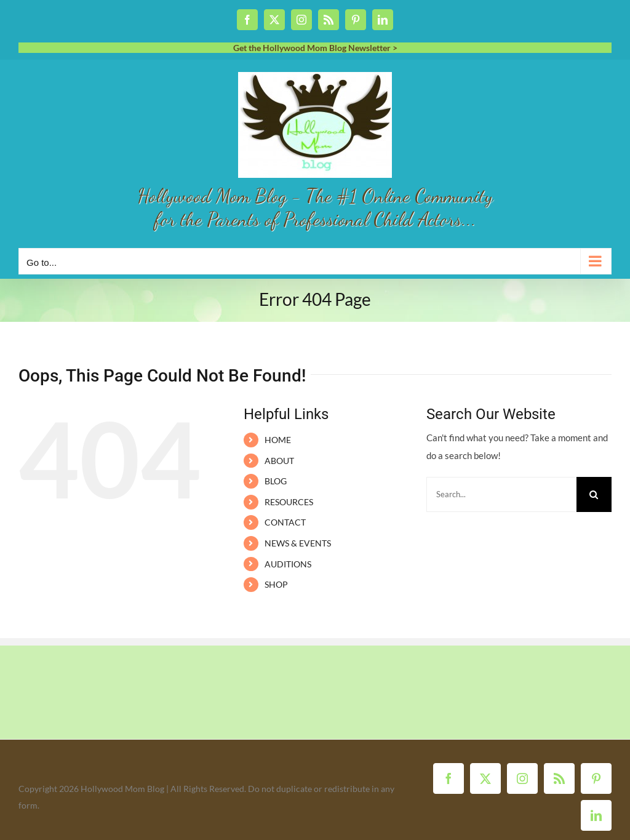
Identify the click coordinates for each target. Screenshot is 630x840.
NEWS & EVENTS (298, 543)
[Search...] (501, 494)
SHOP (276, 584)
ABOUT (279, 461)
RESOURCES (289, 502)
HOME (278, 440)
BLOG (276, 481)
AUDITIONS (288, 564)
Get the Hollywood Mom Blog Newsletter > (315, 48)
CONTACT (285, 522)
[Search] (594, 494)
